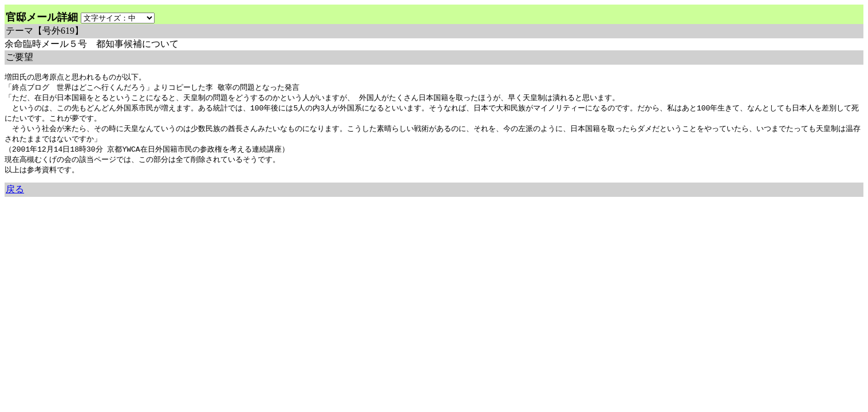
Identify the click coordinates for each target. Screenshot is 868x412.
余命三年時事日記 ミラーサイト (43, 206)
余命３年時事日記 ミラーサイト (121, 206)
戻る (15, 195)
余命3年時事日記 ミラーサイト (197, 206)
